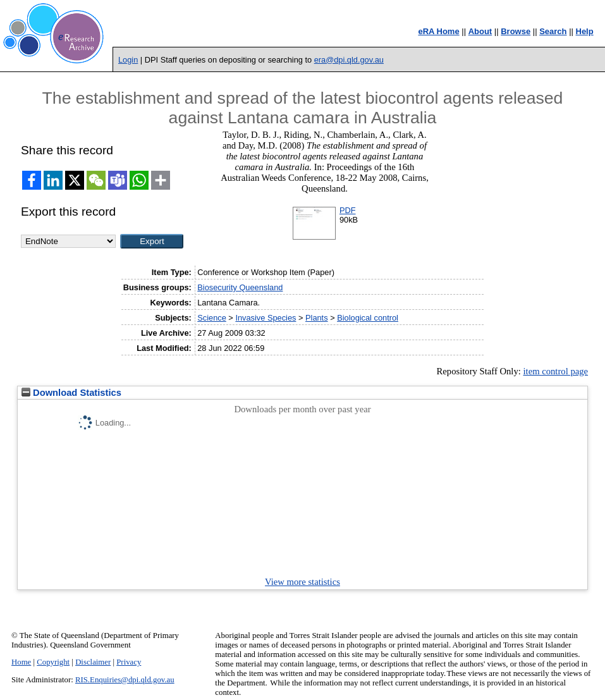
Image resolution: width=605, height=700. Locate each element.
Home (21, 662)
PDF (348, 210)
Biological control (368, 318)
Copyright (53, 662)
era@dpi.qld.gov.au (349, 60)
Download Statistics (71, 393)
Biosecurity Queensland (240, 287)
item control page (556, 371)
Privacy (129, 662)
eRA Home (438, 31)
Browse (516, 31)
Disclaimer (93, 662)
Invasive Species (266, 318)
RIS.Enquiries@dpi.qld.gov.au (125, 680)
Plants (317, 318)
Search (553, 31)
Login (128, 60)
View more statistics (302, 582)
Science (212, 318)
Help (585, 31)
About (480, 31)
